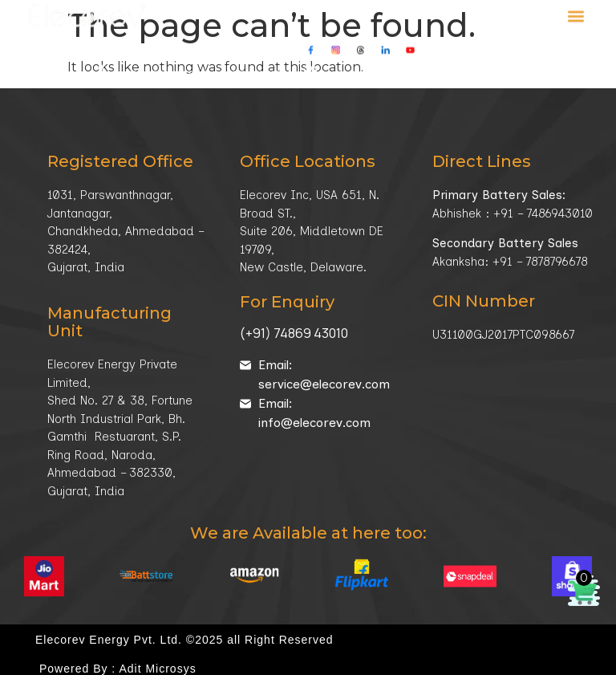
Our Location (490, 64)
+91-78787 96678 (248, 64)
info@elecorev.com (373, 64)
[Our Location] (440, 62)
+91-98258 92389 (161, 64)
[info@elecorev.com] (310, 62)
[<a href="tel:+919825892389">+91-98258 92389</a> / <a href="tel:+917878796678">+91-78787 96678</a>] (103, 62)
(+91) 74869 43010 (294, 333)
